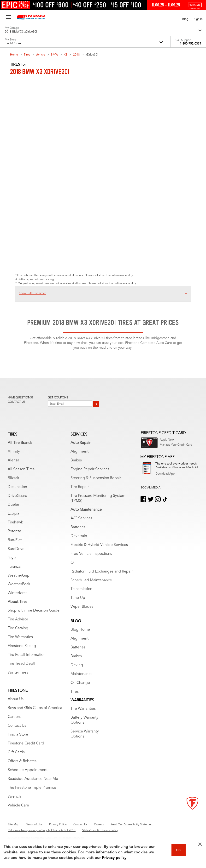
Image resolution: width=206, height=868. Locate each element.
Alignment (79, 452)
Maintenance (82, 674)
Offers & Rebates (22, 761)
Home (14, 55)
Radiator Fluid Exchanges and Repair (102, 572)
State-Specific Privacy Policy (100, 830)
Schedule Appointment (28, 770)
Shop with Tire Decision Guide (34, 611)
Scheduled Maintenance (91, 580)
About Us (16, 699)
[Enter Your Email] (70, 404)
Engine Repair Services (90, 469)
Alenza (13, 460)
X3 (66, 55)
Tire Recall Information (27, 655)
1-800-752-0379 (191, 44)
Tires (27, 55)
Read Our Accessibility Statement (132, 825)
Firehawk (15, 522)
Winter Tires (18, 673)
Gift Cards (16, 752)
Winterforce (18, 593)
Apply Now (167, 440)
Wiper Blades (82, 607)
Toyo (12, 558)
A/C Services (81, 518)
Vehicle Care (18, 806)
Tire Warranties (20, 637)
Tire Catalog (18, 628)
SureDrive (16, 549)
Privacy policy (114, 858)
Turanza (14, 567)
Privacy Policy (58, 825)
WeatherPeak (19, 584)
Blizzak (13, 478)
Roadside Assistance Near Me (33, 779)
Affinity (14, 452)
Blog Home (80, 630)
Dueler (13, 505)
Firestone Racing (22, 646)
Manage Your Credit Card (176, 445)
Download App (165, 474)
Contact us (17, 402)
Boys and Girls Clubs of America (35, 708)
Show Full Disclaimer (32, 293)
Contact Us (17, 726)
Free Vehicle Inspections (91, 554)
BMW (54, 55)
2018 (77, 55)
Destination (17, 487)
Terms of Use (34, 825)
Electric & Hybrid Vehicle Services (99, 545)
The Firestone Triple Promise (32, 788)
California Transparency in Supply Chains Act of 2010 (42, 830)
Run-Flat (15, 540)
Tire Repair (80, 487)
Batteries (78, 527)
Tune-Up (78, 598)
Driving (77, 665)
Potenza (14, 531)
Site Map (13, 825)
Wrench (14, 797)
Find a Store (18, 735)
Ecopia (13, 514)
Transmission (81, 589)
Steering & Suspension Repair (96, 478)
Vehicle (40, 55)
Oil (73, 563)
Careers (14, 717)
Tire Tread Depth (22, 664)
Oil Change (80, 683)
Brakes (76, 460)
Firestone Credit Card (26, 743)
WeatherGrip (19, 576)
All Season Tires (21, 469)
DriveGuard (18, 496)
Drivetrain (79, 536)
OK (178, 850)
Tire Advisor (18, 619)
